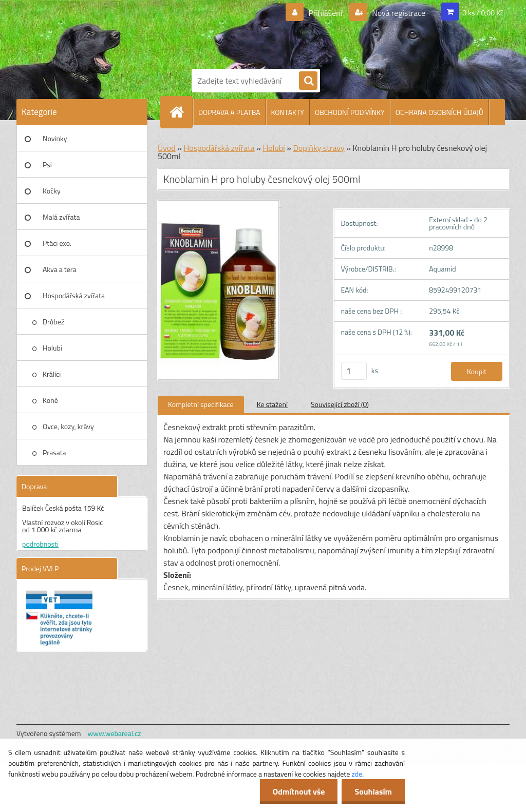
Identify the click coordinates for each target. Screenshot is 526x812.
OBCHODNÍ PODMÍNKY (350, 112)
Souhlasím (373, 791)
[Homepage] (181, 112)
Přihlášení (325, 13)
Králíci (52, 374)
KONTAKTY (288, 112)
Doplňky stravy (318, 148)
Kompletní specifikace (201, 404)
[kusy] (354, 371)
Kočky (52, 191)
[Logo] (273, 32)
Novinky (55, 138)
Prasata (54, 452)
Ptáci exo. (57, 243)
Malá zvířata (61, 217)
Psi (47, 165)
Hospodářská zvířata (74, 295)
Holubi (52, 348)
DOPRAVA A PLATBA (229, 112)
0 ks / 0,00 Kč (483, 13)
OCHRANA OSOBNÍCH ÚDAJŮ (439, 112)
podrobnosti (40, 544)
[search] (308, 81)
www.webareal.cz (115, 733)
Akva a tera (60, 269)
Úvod (167, 148)
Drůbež (53, 322)
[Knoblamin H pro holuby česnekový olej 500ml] (220, 204)
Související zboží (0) (340, 404)
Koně (50, 400)
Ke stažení (272, 404)
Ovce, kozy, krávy (68, 426)
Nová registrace (398, 13)
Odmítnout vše (299, 791)
